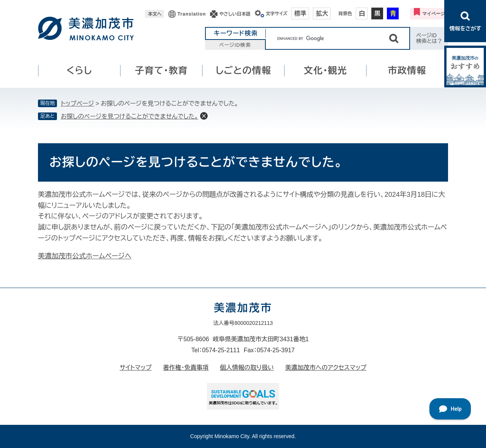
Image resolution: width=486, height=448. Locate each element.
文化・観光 (325, 70)
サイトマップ (136, 368)
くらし (79, 70)
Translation (192, 14)
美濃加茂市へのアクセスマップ (326, 368)
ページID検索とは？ (429, 38)
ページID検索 (235, 45)
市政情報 (407, 70)
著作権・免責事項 (186, 368)
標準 (300, 13)
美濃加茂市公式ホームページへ (85, 256)
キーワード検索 (236, 33)
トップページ (77, 104)
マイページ (434, 14)
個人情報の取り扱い (247, 368)
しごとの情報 (243, 70)
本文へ (155, 14)
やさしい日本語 (235, 14)
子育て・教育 (162, 70)
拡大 (322, 13)
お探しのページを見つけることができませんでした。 (129, 116)
